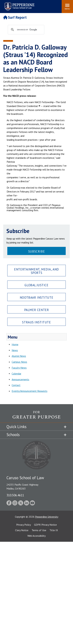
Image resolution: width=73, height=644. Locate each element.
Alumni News (19, 356)
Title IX (54, 530)
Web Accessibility (36, 536)
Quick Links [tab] (16, 427)
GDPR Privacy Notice (45, 525)
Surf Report (15, 17)
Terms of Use (39, 530)
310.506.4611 (15, 495)
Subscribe (36, 251)
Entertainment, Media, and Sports (36, 271)
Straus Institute (36, 322)
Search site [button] (15, 5)
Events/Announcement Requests (30, 391)
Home (15, 344)
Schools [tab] (13, 435)
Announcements (20, 379)
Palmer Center (37, 310)
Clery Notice (22, 530)
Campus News (19, 362)
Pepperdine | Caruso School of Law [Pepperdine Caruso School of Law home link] (19, 4)
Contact (16, 385)
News (15, 350)
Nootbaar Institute (36, 297)
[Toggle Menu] (67, 7)
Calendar (16, 374)
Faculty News (19, 368)
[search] (29, 30)
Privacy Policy (24, 525)
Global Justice (36, 285)
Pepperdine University (47, 517)
